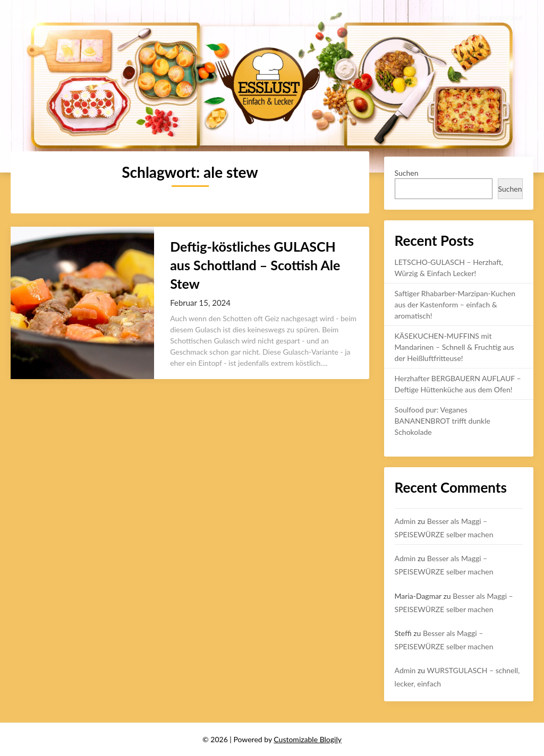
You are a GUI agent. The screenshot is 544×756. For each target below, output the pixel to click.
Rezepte (441, 17)
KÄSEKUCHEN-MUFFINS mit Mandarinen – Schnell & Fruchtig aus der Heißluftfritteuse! (454, 347)
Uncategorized (499, 17)
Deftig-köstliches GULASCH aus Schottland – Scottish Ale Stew (255, 265)
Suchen (407, 173)
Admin (405, 521)
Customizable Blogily (308, 739)
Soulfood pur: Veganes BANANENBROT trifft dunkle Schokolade (443, 421)
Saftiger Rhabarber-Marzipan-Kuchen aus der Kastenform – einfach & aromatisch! (455, 304)
